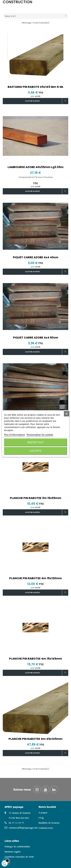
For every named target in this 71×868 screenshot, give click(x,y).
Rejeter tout (35, 442)
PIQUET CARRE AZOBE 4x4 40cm (36, 257)
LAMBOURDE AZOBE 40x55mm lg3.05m (36, 167)
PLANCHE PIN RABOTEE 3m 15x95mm (36, 498)
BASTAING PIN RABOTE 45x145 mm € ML (36, 87)
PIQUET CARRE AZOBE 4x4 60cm (36, 338)
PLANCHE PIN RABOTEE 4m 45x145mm (35, 739)
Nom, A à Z (37, 16)
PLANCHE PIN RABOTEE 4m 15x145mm (35, 659)
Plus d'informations (15, 435)
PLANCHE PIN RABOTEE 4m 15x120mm (35, 578)
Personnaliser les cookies (40, 435)
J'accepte (35, 451)
